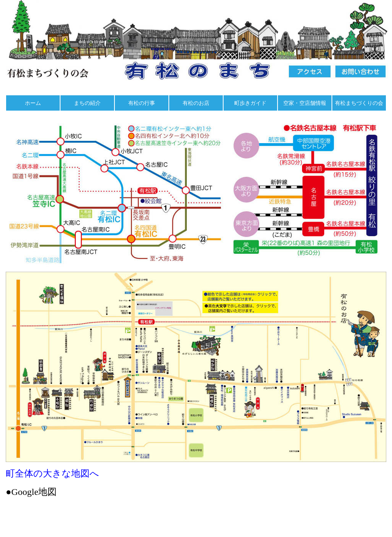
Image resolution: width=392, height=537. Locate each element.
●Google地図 (31, 492)
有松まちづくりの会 (359, 103)
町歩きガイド (250, 103)
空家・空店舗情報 (305, 103)
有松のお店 (196, 103)
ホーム (33, 103)
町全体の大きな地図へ (52, 473)
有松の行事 (142, 103)
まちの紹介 (87, 103)
